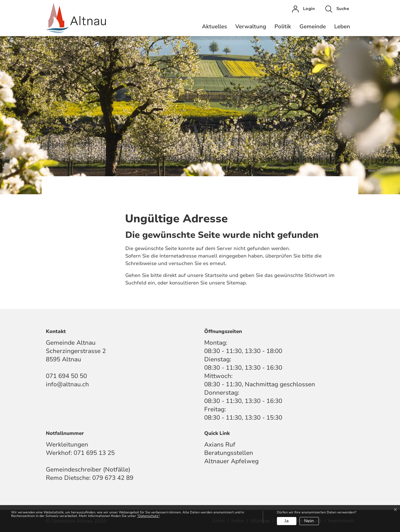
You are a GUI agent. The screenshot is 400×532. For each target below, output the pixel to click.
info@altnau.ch (67, 384)
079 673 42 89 (113, 478)
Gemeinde (313, 27)
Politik (283, 27)
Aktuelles (214, 27)
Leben (342, 27)
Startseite (216, 275)
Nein (309, 521)
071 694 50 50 (66, 376)
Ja (287, 521)
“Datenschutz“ (148, 516)
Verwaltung (251, 27)
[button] (337, 9)
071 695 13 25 (94, 453)
